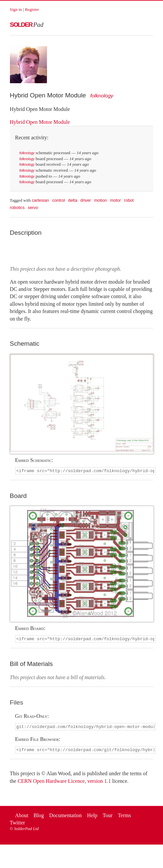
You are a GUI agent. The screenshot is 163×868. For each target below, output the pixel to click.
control (59, 200)
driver (86, 200)
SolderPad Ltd (26, 831)
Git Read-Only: (32, 717)
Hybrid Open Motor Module (40, 122)
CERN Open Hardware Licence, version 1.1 (64, 783)
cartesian (40, 200)
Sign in (16, 10)
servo (33, 208)
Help (92, 817)
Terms (124, 817)
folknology (102, 96)
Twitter (18, 825)
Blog (39, 817)
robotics (17, 208)
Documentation (66, 817)
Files (17, 703)
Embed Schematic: (34, 460)
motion (101, 200)
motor (116, 200)
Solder (27, 25)
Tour (107, 817)
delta (73, 200)
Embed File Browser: (38, 741)
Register (32, 10)
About (22, 817)
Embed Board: (30, 629)
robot (129, 200)
